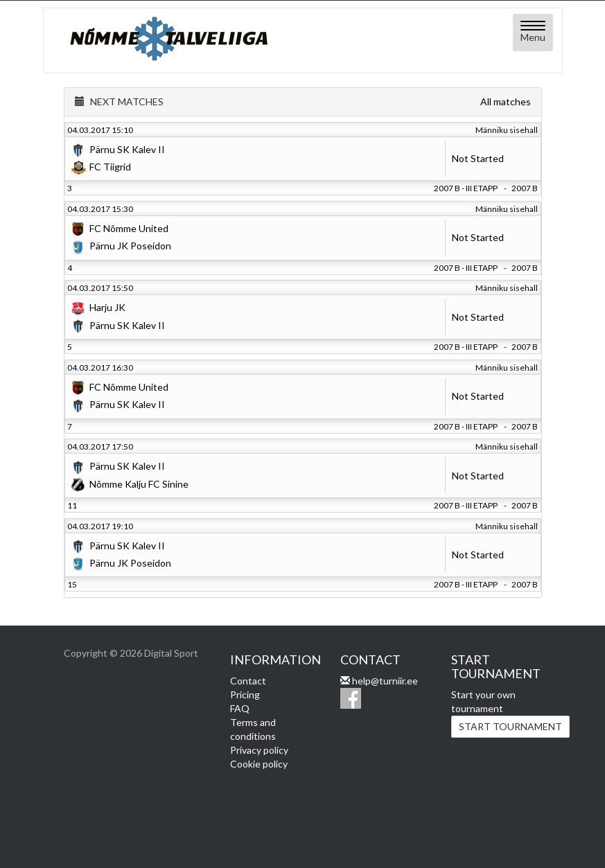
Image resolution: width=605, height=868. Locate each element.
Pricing (245, 694)
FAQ (240, 708)
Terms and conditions (253, 729)
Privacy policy (259, 750)
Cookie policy (259, 764)
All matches (506, 101)
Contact (248, 681)
